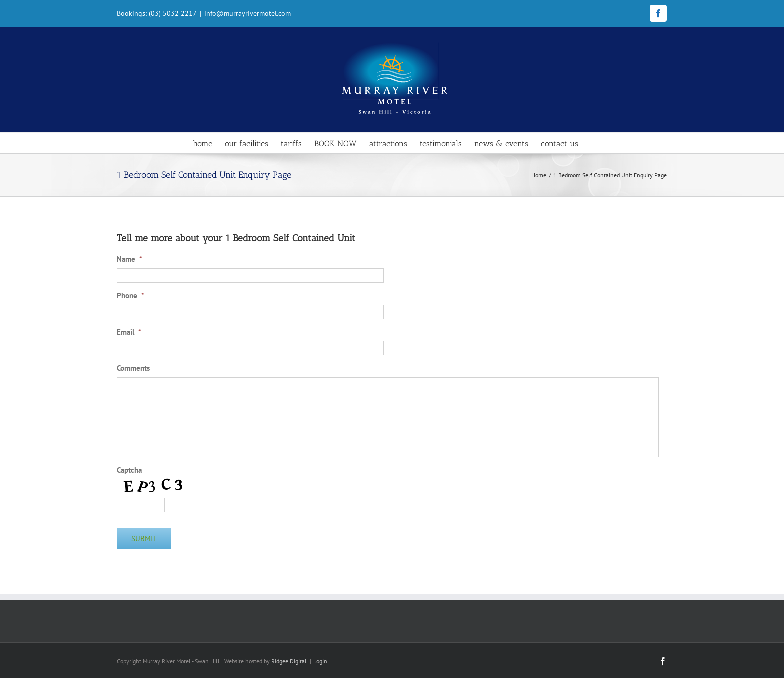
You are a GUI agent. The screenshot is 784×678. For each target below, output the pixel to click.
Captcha (129, 470)
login (321, 661)
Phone (131, 296)
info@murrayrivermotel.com (248, 13)
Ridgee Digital (289, 661)
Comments (133, 368)
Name (130, 259)
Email (129, 332)
